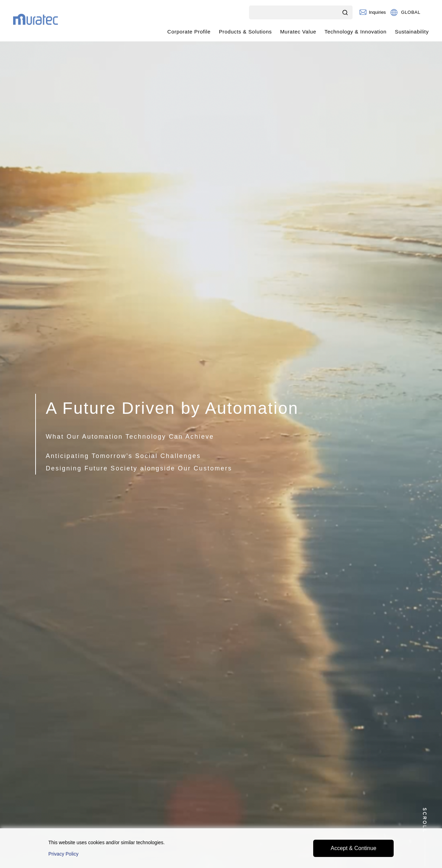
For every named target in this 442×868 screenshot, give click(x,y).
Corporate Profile (189, 32)
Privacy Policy (63, 854)
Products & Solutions (245, 32)
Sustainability (412, 32)
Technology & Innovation (356, 32)
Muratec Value (298, 32)
